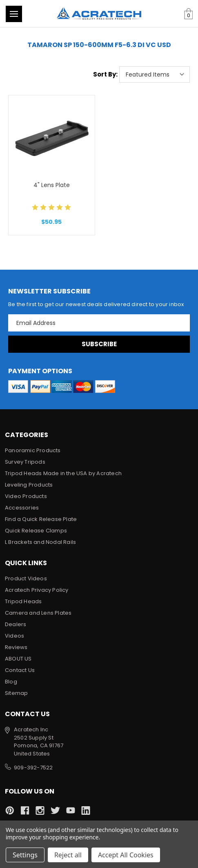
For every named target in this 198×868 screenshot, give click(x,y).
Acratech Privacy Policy (37, 590)
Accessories (22, 508)
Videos (14, 636)
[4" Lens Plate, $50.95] (52, 137)
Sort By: (105, 74)
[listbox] (155, 74)
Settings (25, 855)
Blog (11, 682)
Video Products (26, 496)
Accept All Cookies (126, 855)
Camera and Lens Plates (38, 613)
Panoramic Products (33, 450)
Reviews (16, 647)
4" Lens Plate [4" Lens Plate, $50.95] (52, 185)
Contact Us (20, 670)
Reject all (68, 855)
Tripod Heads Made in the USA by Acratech (63, 473)
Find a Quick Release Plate (41, 519)
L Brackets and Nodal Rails (40, 542)
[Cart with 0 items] (188, 14)
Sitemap (16, 693)
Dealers (16, 624)
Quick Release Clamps (36, 531)
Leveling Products (29, 485)
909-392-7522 (33, 768)
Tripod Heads (23, 601)
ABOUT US (18, 659)
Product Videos (26, 578)
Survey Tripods (25, 462)
